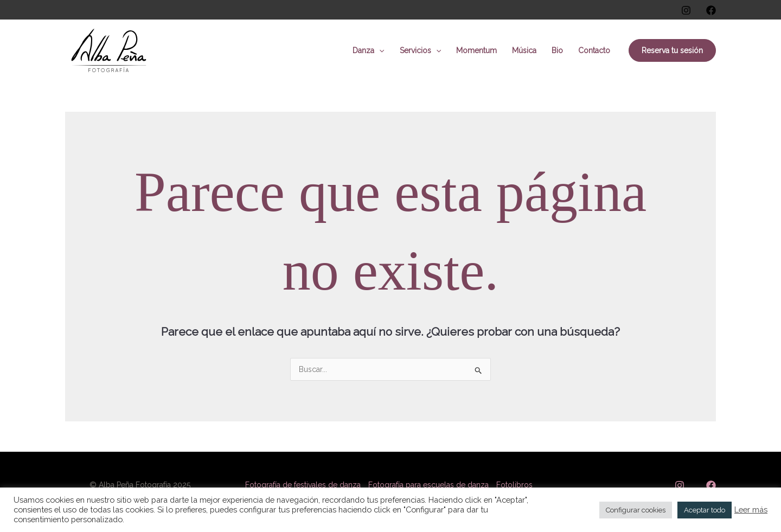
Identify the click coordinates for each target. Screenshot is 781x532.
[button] (672, 50)
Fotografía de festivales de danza (303, 485)
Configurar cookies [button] (636, 510)
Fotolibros (514, 485)
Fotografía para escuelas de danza (428, 485)
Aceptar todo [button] (705, 510)
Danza (368, 50)
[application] (379, 50)
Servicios (420, 50)
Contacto (594, 50)
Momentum (476, 50)
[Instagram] (686, 10)
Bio (557, 50)
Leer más (751, 509)
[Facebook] (711, 10)
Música (524, 50)
